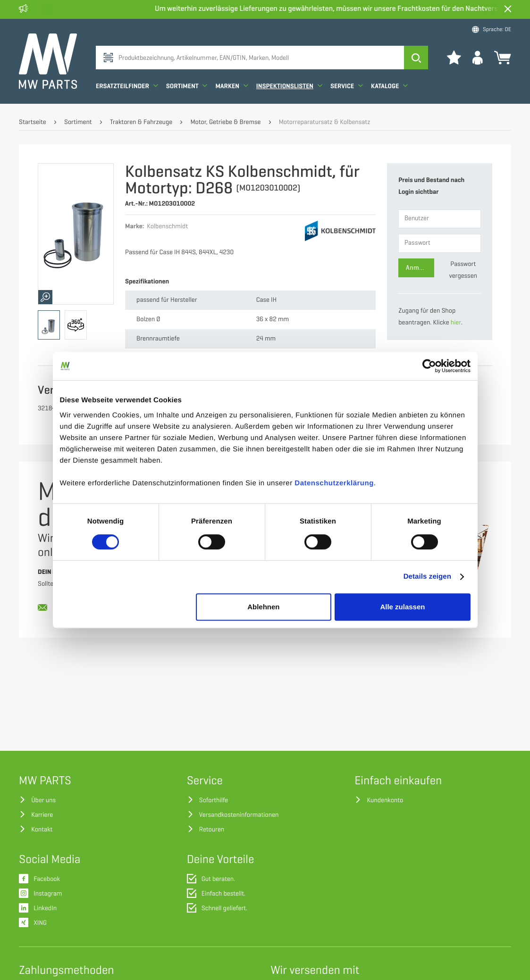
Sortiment (187, 86)
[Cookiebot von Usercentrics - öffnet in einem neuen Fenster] (429, 366)
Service (347, 86)
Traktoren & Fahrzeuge (141, 122)
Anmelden (420, 268)
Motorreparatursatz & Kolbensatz (325, 122)
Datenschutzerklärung (334, 483)
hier (456, 323)
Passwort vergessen (463, 270)
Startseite (33, 122)
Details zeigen (427, 577)
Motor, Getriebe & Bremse (225, 122)
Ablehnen (263, 607)
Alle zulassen (402, 607)
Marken (231, 86)
